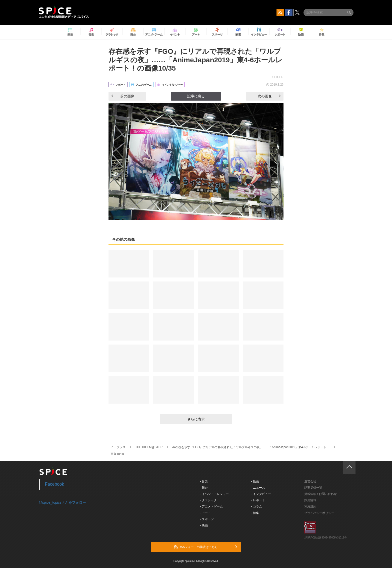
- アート (205, 513)
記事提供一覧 (313, 488)
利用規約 (310, 506)
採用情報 (310, 500)
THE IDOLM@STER (149, 447)
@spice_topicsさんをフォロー (62, 502)
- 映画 (204, 525)
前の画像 (123, 96)
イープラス (118, 447)
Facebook (55, 484)
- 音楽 (204, 481)
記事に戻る (196, 96)
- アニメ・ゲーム (211, 506)
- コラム (257, 506)
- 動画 (255, 481)
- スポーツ (207, 519)
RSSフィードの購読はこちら (205, 547)
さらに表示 (196, 419)
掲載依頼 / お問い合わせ (320, 494)
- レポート (258, 500)
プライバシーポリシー (319, 513)
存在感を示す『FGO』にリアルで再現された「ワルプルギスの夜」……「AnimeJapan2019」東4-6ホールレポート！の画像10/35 (195, 60)
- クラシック (208, 500)
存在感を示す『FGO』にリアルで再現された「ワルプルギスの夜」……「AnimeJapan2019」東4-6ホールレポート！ (251, 447)
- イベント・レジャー (214, 494)
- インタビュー (261, 494)
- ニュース (258, 488)
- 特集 (255, 513)
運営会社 (310, 481)
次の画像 (269, 96)
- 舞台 (204, 488)
